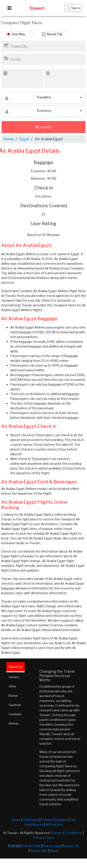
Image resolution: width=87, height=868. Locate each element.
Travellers (28, 98)
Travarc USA (31, 846)
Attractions (54, 824)
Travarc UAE (38, 851)
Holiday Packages (54, 820)
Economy (28, 112)
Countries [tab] (15, 705)
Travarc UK (71, 846)
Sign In (76, 8)
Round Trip (55, 34)
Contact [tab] (14, 677)
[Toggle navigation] (9, 8)
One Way (18, 34)
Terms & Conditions (67, 833)
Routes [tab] (13, 696)
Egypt (24, 139)
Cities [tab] (12, 686)
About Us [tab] (15, 667)
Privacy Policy (43, 838)
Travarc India (52, 846)
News (16, 820)
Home (9, 139)
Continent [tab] (15, 714)
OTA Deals (31, 820)
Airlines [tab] (13, 724)
